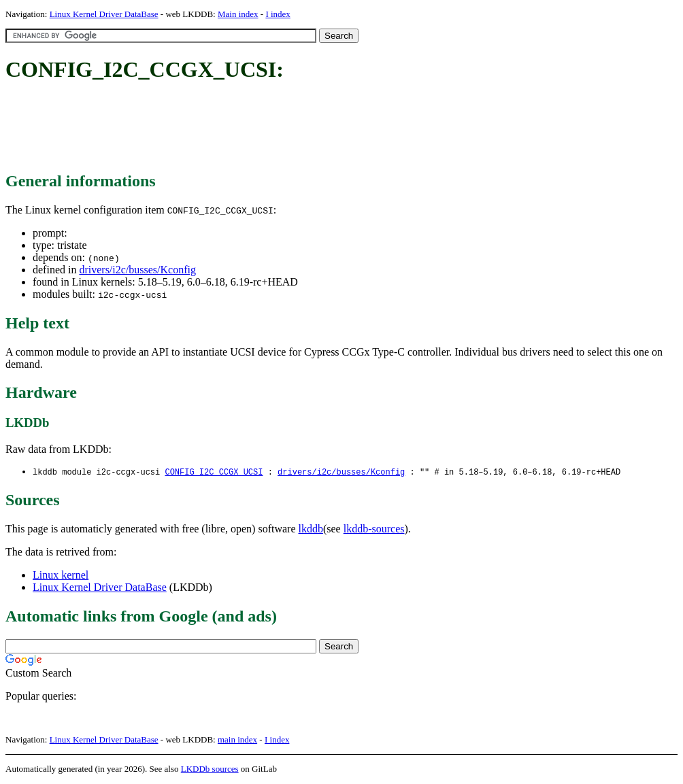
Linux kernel (61, 576)
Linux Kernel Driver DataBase (104, 14)
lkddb (311, 529)
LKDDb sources (210, 769)
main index (237, 740)
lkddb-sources (374, 529)
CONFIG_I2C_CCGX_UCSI (214, 472)
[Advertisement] (253, 128)
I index (278, 14)
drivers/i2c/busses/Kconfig (137, 270)
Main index (238, 14)
